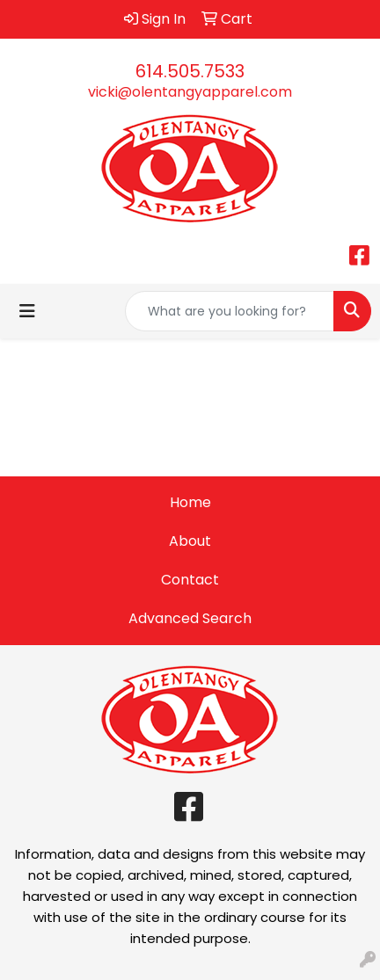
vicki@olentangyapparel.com (190, 92)
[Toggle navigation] (27, 311)
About (190, 541)
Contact (190, 580)
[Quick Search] (230, 311)
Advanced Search (190, 618)
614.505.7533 (190, 71)
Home (190, 502)
